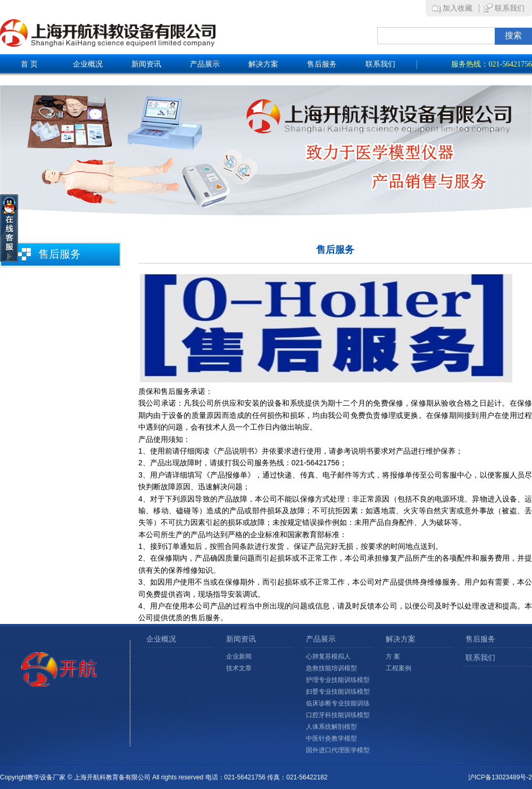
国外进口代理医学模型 (338, 750)
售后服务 (322, 64)
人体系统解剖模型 (331, 727)
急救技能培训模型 (331, 668)
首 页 (29, 64)
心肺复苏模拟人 (328, 656)
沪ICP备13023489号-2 (500, 777)
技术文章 (239, 668)
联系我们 (510, 8)
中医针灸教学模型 (331, 738)
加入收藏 (458, 8)
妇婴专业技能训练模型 (338, 692)
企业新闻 (239, 656)
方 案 (393, 656)
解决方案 (263, 64)
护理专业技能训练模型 (338, 680)
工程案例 (398, 668)
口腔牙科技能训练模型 (338, 715)
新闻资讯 (146, 64)
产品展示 (205, 64)
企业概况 (88, 64)
